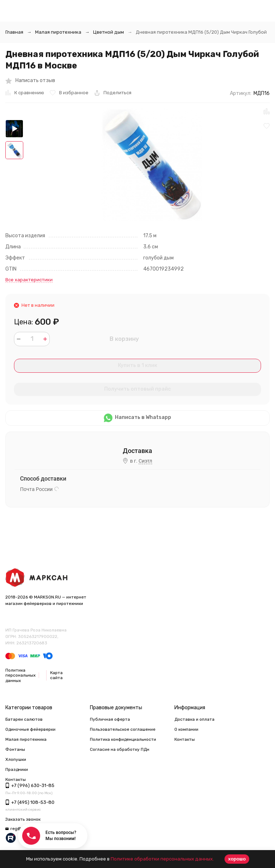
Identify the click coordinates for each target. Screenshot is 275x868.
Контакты (185, 739)
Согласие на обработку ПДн (120, 749)
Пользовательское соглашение (123, 729)
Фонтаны (15, 749)
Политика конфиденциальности (123, 739)
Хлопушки (16, 759)
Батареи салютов (24, 719)
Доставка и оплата (194, 719)
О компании (186, 729)
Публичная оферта (110, 719)
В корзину (124, 339)
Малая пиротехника (58, 32)
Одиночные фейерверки (30, 729)
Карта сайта (56, 675)
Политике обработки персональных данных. (162, 859)
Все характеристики (29, 280)
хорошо (237, 859)
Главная (14, 32)
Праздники (17, 769)
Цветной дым (108, 32)
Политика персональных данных (20, 675)
